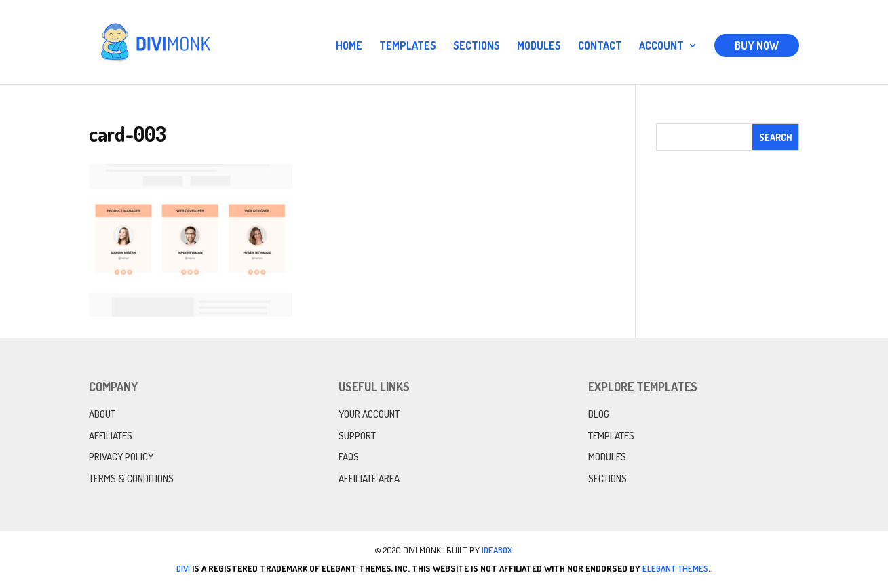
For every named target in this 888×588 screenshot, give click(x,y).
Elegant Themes (675, 568)
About (102, 414)
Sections (477, 46)
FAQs (349, 457)
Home (349, 46)
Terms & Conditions (131, 478)
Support (357, 436)
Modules (539, 46)
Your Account (369, 414)
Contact (600, 46)
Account (661, 46)
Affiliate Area (369, 478)
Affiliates (111, 436)
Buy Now (757, 45)
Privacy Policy (121, 457)
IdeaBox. (498, 550)
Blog (599, 414)
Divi (183, 568)
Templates (408, 46)
